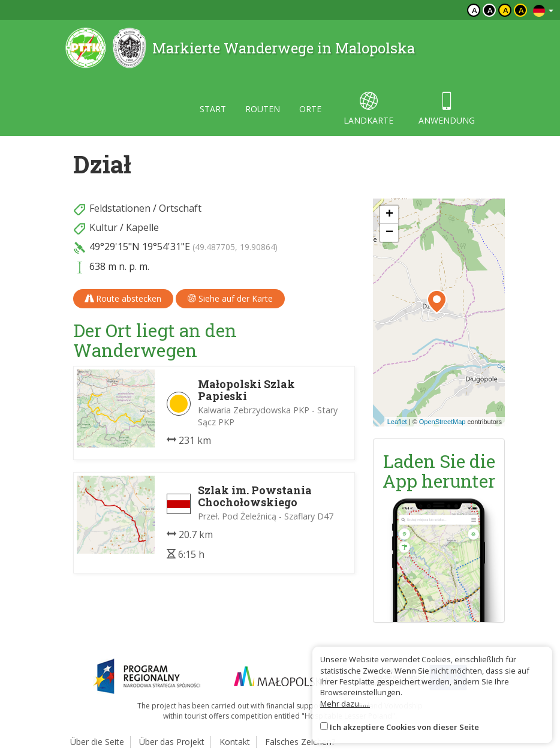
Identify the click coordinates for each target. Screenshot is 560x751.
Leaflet (397, 422)
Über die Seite (97, 742)
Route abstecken (123, 298)
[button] (437, 302)
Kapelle (142, 227)
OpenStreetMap (442, 422)
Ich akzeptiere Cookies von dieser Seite (404, 727)
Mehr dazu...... (345, 704)
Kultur (103, 227)
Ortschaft (180, 208)
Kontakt (235, 742)
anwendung (447, 109)
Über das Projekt (172, 742)
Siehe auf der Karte (230, 298)
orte (310, 109)
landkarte (368, 109)
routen (263, 109)
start (213, 109)
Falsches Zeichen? (300, 742)
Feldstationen (120, 208)
